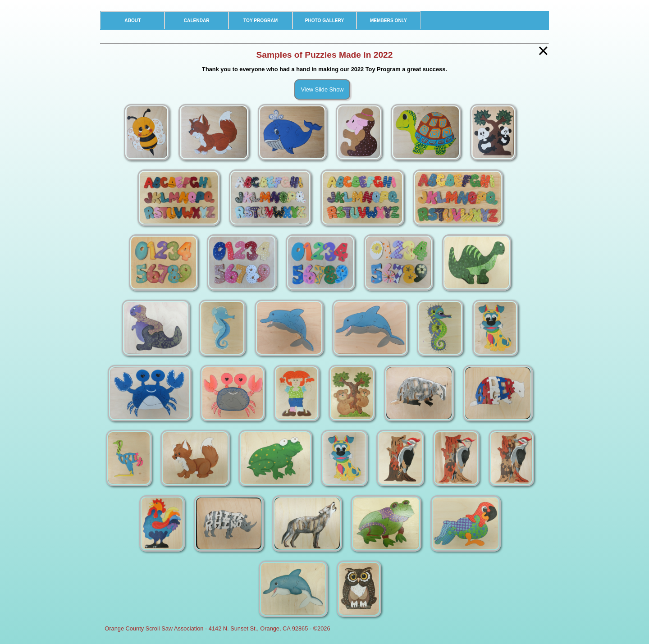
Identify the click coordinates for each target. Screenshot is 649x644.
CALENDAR (197, 21)
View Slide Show (322, 89)
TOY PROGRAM (261, 21)
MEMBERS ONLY (388, 21)
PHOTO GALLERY (325, 21)
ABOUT (133, 21)
